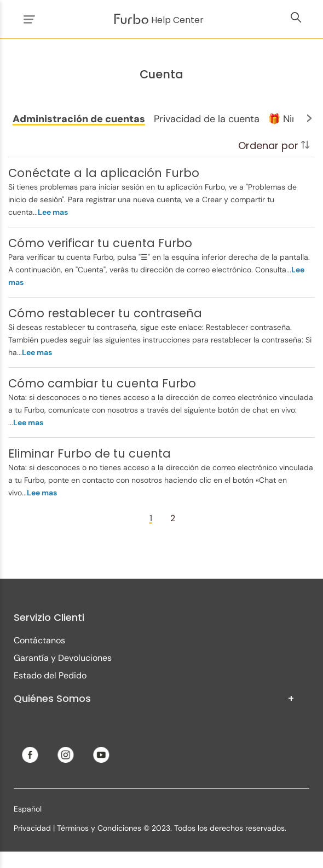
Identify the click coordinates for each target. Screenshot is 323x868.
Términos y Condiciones (99, 828)
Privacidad (32, 828)
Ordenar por (274, 145)
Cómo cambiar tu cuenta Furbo (102, 383)
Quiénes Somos (154, 699)
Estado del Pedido (50, 675)
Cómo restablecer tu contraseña (105, 313)
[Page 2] (172, 518)
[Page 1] (151, 518)
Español (28, 809)
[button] (79, 119)
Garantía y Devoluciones (63, 658)
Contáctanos (39, 640)
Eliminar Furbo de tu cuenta (90, 453)
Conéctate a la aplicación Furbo (104, 173)
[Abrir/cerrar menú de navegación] (27, 19)
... (50, 212)
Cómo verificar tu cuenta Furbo (100, 243)
